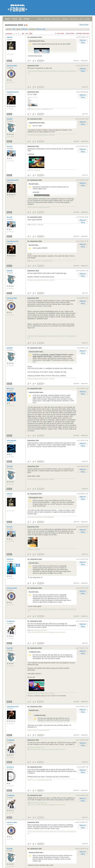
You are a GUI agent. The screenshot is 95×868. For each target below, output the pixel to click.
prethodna (9, 34)
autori (81, 19)
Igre (20, 19)
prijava (40, 19)
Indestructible (12, 66)
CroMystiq (11, 621)
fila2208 (10, 119)
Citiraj (83, 43)
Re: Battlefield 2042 (35, 37)
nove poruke (74, 19)
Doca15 (10, 146)
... (20, 34)
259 (27, 34)
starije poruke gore (83, 33)
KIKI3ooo (10, 559)
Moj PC (9, 61)
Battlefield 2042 (33, 66)
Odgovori (83, 40)
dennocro (10, 767)
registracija (47, 19)
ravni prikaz (71, 33)
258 (23, 34)
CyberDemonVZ (13, 92)
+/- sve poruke (59, 33)
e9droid (10, 37)
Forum (15, 19)
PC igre (27, 19)
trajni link (76, 61)
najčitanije (65, 19)
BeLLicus (10, 389)
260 (31, 34)
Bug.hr (8, 19)
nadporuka (84, 61)
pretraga (87, 19)
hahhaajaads (12, 441)
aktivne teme (56, 19)
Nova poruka (84, 25)
